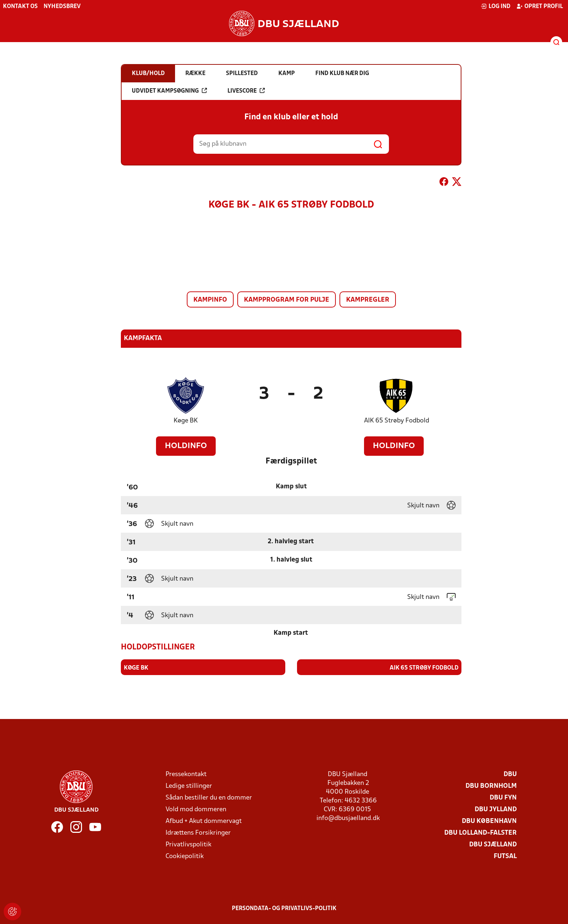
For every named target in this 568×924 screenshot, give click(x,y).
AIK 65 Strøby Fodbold (397, 421)
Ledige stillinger (189, 786)
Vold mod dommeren (196, 809)
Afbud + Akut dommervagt (204, 821)
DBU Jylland (496, 809)
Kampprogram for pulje (287, 300)
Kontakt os (20, 7)
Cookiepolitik (185, 856)
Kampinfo (210, 300)
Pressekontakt (186, 774)
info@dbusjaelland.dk (348, 818)
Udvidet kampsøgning (169, 91)
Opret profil (540, 6)
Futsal (505, 856)
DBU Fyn (503, 798)
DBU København (489, 821)
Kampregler (368, 300)
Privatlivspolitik (188, 844)
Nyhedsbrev (62, 7)
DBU (510, 774)
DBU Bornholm (491, 786)
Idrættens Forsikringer (198, 833)
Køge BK (186, 421)
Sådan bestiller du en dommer (209, 798)
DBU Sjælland (493, 844)
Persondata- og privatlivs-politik (284, 908)
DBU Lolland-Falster (480, 833)
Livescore (246, 91)
